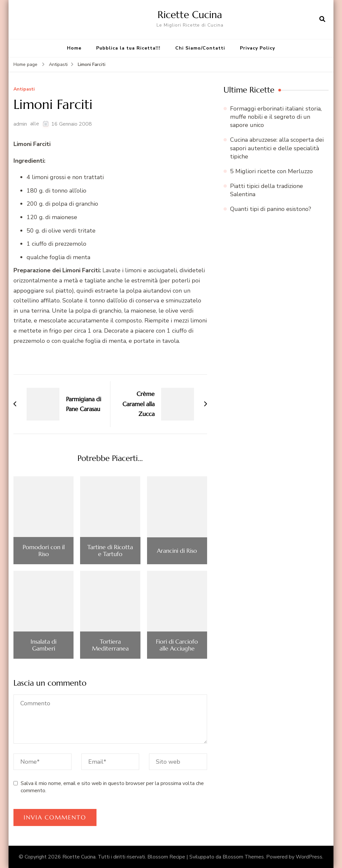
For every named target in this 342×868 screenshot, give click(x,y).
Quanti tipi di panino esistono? (271, 209)
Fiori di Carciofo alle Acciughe (177, 645)
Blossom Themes (243, 857)
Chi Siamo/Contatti (200, 48)
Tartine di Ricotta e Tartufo (110, 551)
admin (20, 124)
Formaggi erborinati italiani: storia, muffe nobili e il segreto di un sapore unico (276, 117)
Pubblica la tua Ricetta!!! (128, 48)
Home (74, 48)
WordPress (309, 857)
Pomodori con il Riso (44, 551)
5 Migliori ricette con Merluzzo (271, 171)
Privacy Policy (257, 48)
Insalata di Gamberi (43, 645)
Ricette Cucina (190, 15)
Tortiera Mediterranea (110, 645)
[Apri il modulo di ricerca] (322, 19)
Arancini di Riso (177, 551)
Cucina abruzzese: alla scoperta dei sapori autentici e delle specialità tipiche (277, 148)
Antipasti (24, 89)
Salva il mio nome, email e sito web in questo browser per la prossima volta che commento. (112, 787)
